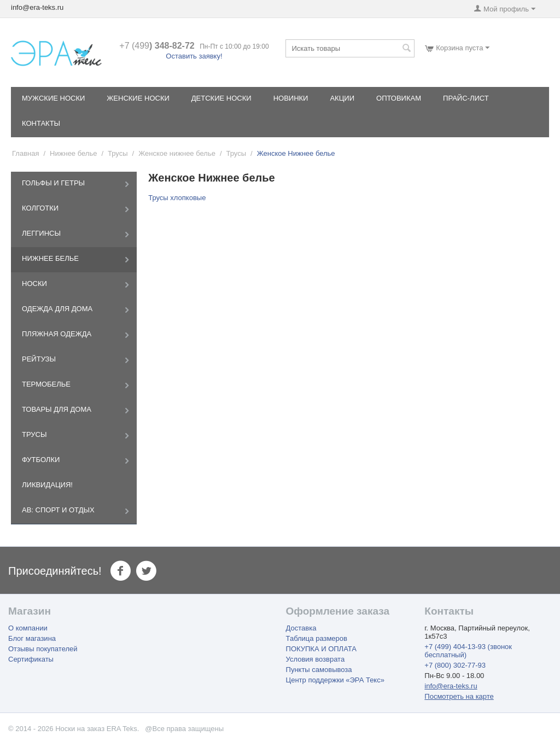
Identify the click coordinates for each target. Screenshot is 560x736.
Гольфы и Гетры (53, 183)
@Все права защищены (184, 729)
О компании (28, 628)
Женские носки (138, 98)
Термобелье (46, 384)
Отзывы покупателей (43, 649)
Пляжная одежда (57, 334)
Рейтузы (39, 359)
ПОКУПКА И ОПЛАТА (321, 649)
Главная (25, 153)
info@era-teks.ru (451, 686)
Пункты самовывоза (319, 670)
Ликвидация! (47, 485)
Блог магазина (32, 638)
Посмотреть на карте (459, 696)
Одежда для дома (57, 309)
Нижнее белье (73, 153)
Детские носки (221, 98)
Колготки (40, 208)
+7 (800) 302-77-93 (455, 665)
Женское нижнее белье (177, 153)
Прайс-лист (466, 98)
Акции (342, 98)
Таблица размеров (317, 638)
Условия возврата (316, 659)
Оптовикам (399, 98)
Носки (34, 284)
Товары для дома (57, 409)
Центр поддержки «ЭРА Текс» (335, 680)
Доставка (301, 628)
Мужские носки (53, 98)
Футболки (41, 460)
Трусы (118, 153)
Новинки (291, 98)
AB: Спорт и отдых (58, 510)
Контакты (41, 123)
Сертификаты (31, 659)
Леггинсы (41, 233)
